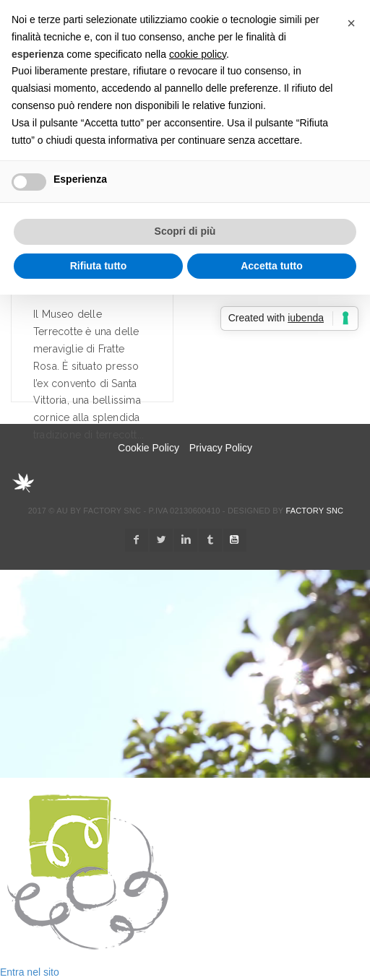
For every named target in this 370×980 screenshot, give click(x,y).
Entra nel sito (30, 972)
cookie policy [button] (198, 54)
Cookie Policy (149, 448)
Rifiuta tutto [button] (99, 266)
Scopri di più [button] (185, 231)
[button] (351, 23)
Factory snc (314, 511)
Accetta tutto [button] (272, 266)
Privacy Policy (221, 448)
